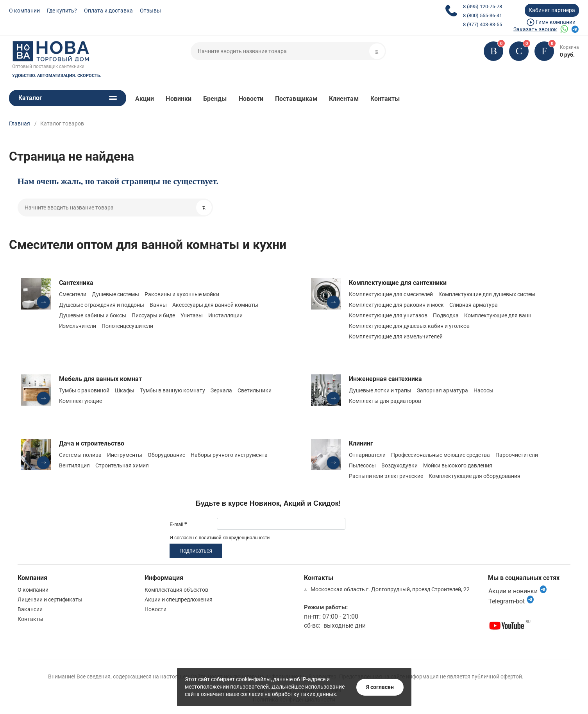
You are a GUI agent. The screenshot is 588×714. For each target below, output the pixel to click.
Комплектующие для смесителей (391, 294)
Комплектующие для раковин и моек (396, 305)
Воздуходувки (399, 465)
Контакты (385, 99)
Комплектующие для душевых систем (487, 294)
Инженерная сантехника (385, 379)
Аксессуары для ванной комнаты (215, 305)
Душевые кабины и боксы (93, 315)
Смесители (73, 294)
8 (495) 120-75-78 (483, 6)
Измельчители (78, 326)
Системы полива (80, 455)
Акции (145, 99)
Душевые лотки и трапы (380, 390)
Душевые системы (115, 294)
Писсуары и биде (153, 315)
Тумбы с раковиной (84, 390)
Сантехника (76, 283)
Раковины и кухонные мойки (182, 294)
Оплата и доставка (108, 11)
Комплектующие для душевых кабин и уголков (409, 326)
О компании (24, 11)
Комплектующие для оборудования (475, 476)
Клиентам (344, 99)
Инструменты (125, 455)
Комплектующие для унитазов (388, 315)
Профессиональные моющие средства (441, 455)
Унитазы (192, 315)
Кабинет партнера (552, 10)
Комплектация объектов (176, 590)
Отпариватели (367, 455)
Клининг (361, 443)
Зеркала (221, 390)
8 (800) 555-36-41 (483, 15)
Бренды (215, 99)
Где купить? (62, 11)
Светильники (255, 390)
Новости (251, 99)
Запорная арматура (442, 390)
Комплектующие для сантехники (398, 283)
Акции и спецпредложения (179, 599)
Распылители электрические (386, 476)
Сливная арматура (474, 305)
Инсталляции (225, 315)
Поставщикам (296, 99)
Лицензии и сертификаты (50, 599)
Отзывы (150, 11)
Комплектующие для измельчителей (396, 336)
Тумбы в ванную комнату (172, 390)
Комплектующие (80, 401)
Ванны (158, 305)
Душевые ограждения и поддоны (102, 305)
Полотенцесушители (127, 326)
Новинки (179, 99)
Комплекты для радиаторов (385, 401)
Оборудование (166, 455)
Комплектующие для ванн (498, 315)
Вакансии (30, 609)
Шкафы (125, 390)
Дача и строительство (92, 443)
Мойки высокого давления (458, 465)
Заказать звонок (535, 29)
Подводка (446, 315)
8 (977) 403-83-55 (483, 24)
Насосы (483, 390)
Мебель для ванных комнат (100, 379)
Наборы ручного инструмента (229, 455)
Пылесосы (362, 465)
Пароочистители (517, 455)
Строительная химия (122, 465)
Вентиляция (74, 465)
